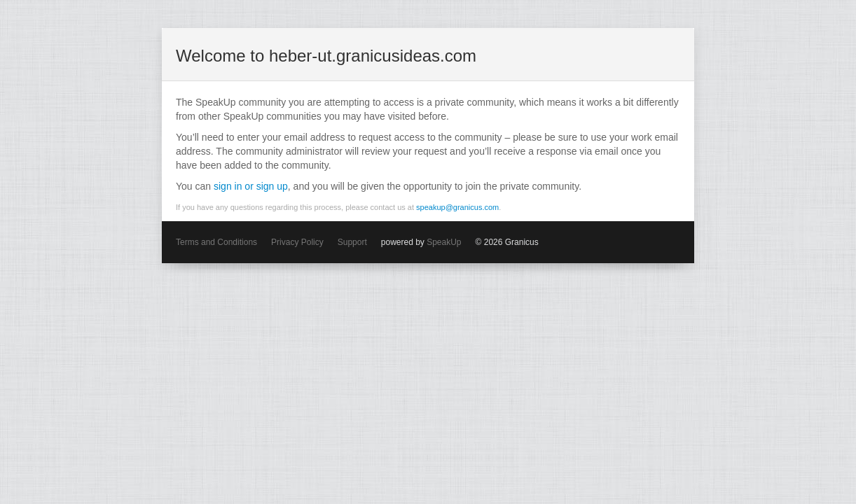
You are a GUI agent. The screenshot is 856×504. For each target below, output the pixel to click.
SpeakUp (444, 242)
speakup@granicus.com (457, 207)
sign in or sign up (251, 186)
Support (352, 242)
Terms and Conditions (216, 242)
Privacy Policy (297, 242)
